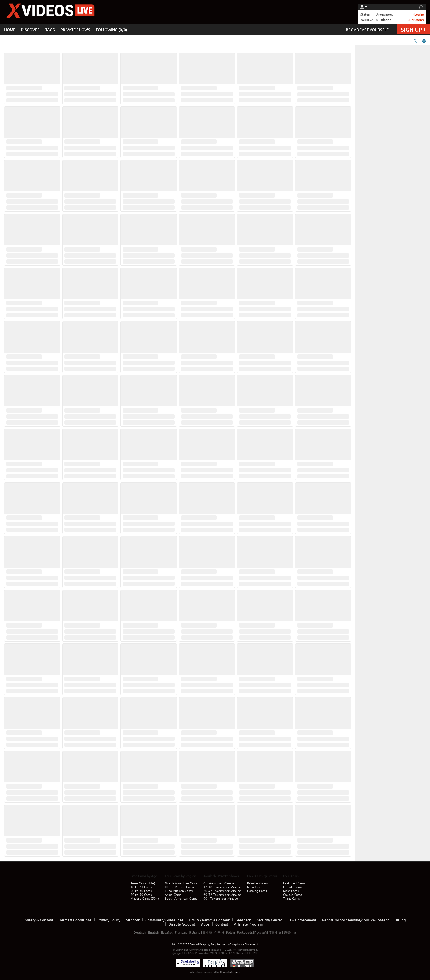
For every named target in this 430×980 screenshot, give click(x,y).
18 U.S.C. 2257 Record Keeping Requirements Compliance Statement (215, 944)
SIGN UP (413, 30)
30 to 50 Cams (141, 895)
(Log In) (419, 14)
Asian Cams (173, 895)
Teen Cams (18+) (143, 883)
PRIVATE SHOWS (75, 30)
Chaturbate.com (230, 972)
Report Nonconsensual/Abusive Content (356, 920)
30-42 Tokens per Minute (222, 891)
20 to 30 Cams (141, 891)
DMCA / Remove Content (209, 920)
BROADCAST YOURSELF (367, 30)
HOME (10, 30)
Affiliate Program (248, 924)
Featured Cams (294, 883)
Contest (222, 924)
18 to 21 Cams (141, 887)
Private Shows (258, 883)
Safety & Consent (39, 920)
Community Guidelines (164, 920)
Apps (205, 924)
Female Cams (293, 887)
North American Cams (181, 883)
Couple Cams (292, 895)
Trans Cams (291, 899)
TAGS (50, 30)
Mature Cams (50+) (145, 899)
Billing (400, 920)
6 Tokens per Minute (219, 883)
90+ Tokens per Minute (221, 899)
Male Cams (291, 891)
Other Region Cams (179, 887)
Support (133, 920)
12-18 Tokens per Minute (222, 887)
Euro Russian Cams (179, 891)
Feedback (243, 920)
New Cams (255, 887)
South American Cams (181, 899)
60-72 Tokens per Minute (222, 895)
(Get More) (416, 20)
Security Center (269, 920)
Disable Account (182, 924)
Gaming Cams (257, 891)
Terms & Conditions (75, 920)
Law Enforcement (302, 920)
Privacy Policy (109, 920)
